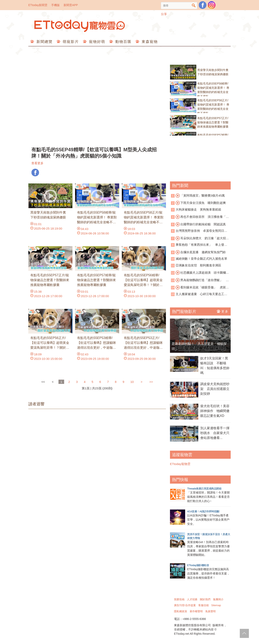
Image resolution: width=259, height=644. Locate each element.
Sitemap (216, 605)
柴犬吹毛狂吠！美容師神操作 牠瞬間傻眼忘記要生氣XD (215, 411)
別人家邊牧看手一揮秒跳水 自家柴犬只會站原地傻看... (215, 433)
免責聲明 (210, 611)
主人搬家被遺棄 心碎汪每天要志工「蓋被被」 (198, 294)
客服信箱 (204, 605)
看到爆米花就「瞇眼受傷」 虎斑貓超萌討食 (200, 288)
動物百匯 (123, 42)
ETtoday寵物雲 (80, 26)
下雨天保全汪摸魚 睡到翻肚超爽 (201, 203)
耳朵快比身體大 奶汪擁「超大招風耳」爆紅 (200, 238)
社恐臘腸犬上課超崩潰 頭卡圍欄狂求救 (200, 273)
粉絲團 (203, 5)
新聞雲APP (71, 5)
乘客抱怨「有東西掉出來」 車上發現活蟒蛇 (199, 245)
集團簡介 (218, 599)
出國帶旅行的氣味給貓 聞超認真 (201, 224)
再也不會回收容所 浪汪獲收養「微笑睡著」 (200, 217)
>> (151, 382)
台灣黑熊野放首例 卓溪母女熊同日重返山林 (199, 231)
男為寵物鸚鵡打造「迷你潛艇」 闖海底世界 (200, 280)
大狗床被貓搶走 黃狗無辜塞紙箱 (198, 209)
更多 (223, 311)
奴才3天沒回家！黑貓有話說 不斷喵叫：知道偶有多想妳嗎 (215, 366)
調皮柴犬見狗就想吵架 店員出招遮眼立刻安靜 (215, 389)
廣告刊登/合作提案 (185, 605)
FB (35, 173)
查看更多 (37, 163)
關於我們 (205, 599)
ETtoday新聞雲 (38, 5)
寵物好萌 (96, 42)
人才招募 (192, 599)
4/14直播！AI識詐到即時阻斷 (203, 511)
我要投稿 (179, 599)
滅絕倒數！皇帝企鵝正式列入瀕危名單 (201, 259)
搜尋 (194, 6)
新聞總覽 (44, 42)
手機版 (55, 5)
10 (132, 382)
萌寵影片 (70, 42)
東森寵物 (149, 42)
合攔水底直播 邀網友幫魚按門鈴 (201, 252)
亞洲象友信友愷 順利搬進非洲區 (198, 265)
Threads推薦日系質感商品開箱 (204, 489)
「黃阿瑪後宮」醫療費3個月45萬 (200, 196)
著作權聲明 (196, 611)
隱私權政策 (181, 611)
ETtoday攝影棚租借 (198, 565)
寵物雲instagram (212, 5)
